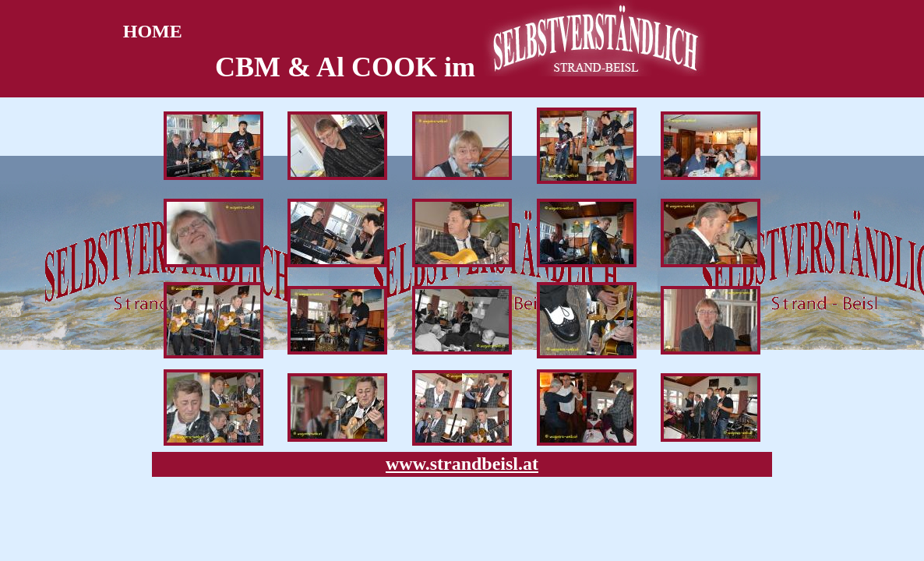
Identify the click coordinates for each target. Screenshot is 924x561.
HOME (148, 31)
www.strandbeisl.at (462, 464)
